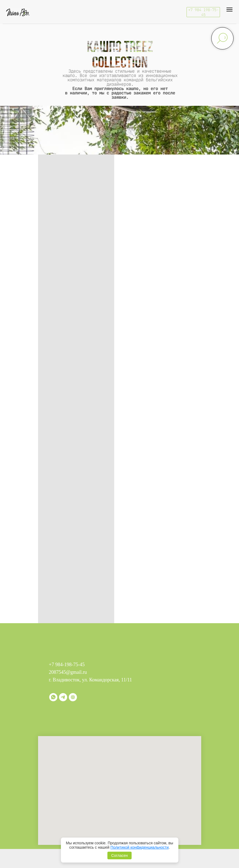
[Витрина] (73, 697)
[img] (18, 12)
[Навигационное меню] (229, 10)
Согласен (119, 855)
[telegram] (63, 697)
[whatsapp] (53, 697)
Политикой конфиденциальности (139, 847)
